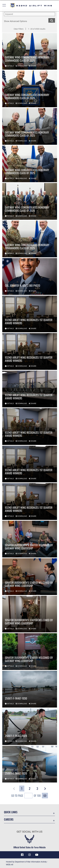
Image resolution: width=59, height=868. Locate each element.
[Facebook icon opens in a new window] (22, 855)
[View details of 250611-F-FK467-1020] (30, 764)
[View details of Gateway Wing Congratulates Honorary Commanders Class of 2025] (30, 51)
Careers (9, 819)
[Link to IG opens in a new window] (29, 855)
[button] (4, 6)
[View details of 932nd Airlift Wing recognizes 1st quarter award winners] (30, 314)
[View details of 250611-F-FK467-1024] (30, 727)
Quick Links (11, 812)
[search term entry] (29, 14)
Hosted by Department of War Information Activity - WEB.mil (27, 863)
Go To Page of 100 (26, 796)
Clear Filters (19, 29)
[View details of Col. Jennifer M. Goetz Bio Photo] (30, 276)
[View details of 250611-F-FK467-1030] (30, 689)
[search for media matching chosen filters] (52, 20)
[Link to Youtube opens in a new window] (37, 855)
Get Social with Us (29, 832)
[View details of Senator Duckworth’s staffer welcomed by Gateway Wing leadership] (30, 539)
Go (45, 796)
